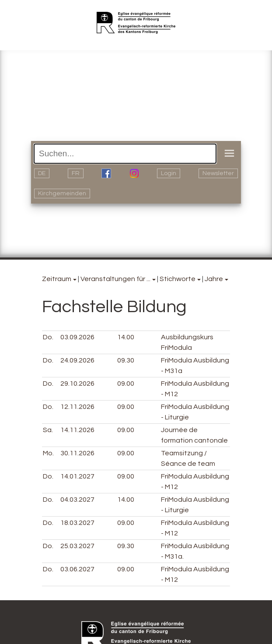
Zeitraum (57, 279)
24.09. (77, 360)
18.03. (77, 523)
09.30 (126, 360)
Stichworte (178, 279)
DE (42, 173)
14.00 (126, 337)
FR (76, 173)
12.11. (77, 407)
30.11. (77, 453)
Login (169, 173)
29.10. (77, 384)
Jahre (214, 279)
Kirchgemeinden (62, 194)
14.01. (77, 476)
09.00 (126, 384)
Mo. (48, 453)
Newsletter (218, 173)
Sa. (48, 430)
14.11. (77, 430)
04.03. (77, 500)
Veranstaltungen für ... (115, 279)
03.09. (77, 337)
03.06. (77, 569)
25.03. (77, 546)
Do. (48, 337)
